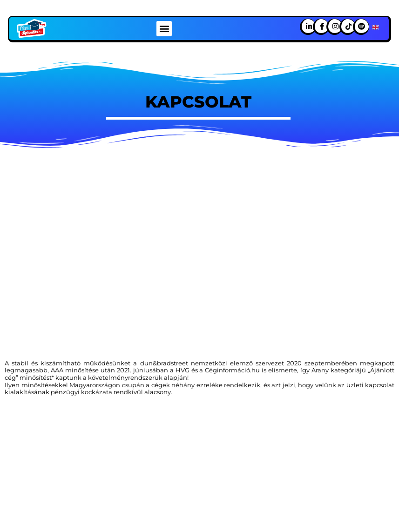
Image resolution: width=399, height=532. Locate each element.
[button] (164, 29)
